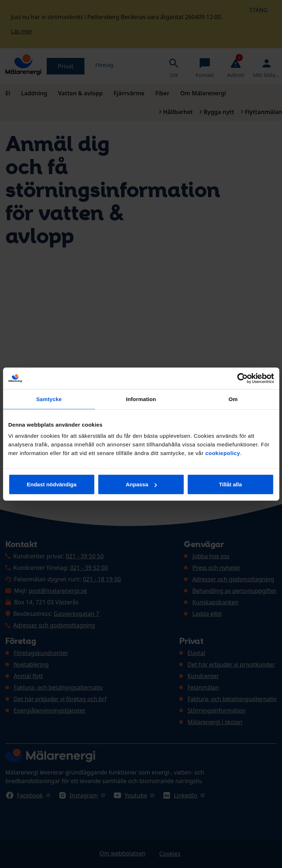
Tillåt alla (230, 484)
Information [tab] (141, 399)
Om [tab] (233, 399)
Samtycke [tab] (49, 399)
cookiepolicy (223, 453)
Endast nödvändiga (52, 484)
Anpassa (141, 484)
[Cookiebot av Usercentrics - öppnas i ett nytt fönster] (242, 378)
